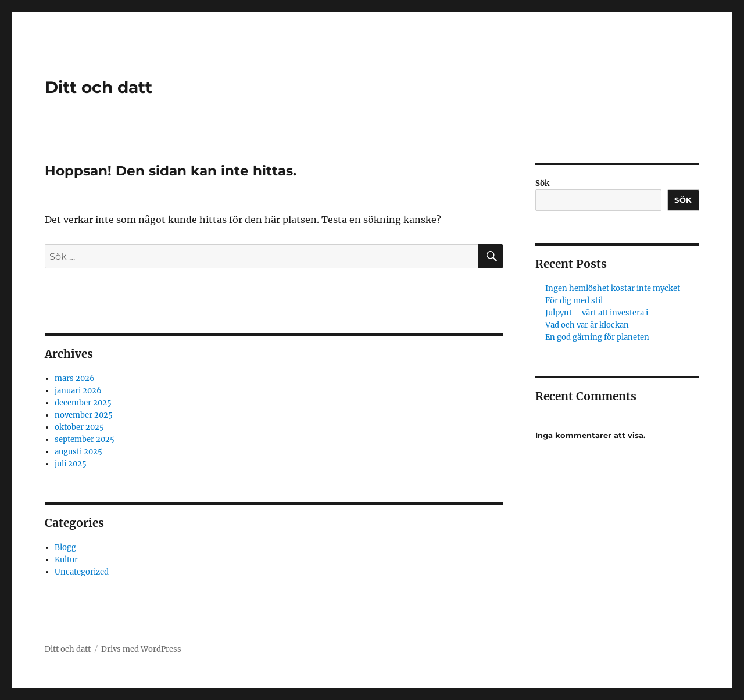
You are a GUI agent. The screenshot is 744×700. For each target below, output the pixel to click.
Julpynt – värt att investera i (597, 313)
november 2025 (84, 415)
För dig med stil (574, 301)
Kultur (66, 560)
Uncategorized (82, 572)
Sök (542, 183)
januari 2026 (78, 391)
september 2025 (85, 439)
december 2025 (83, 403)
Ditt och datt (99, 87)
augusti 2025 (78, 452)
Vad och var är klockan (587, 325)
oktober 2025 (79, 427)
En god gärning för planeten (597, 337)
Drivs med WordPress (141, 649)
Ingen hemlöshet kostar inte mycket (613, 288)
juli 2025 (71, 464)
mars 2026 (75, 378)
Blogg (65, 548)
